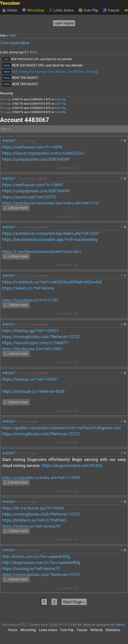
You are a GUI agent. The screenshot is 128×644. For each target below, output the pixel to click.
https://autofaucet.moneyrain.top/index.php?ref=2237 (51, 203)
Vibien (120, 625)
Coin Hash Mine (15, 43)
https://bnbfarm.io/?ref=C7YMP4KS (34, 520)
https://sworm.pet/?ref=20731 (30, 197)
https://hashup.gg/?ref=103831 (30, 331)
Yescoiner (13, 3)
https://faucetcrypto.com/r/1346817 (35, 343)
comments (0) (67, 168)
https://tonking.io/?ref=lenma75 (31, 526)
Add (12, 35)
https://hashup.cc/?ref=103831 (30, 379)
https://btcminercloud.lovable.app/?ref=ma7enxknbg (50, 239)
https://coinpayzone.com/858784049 (36, 159)
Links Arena (61, 10)
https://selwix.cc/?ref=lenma (28, 288)
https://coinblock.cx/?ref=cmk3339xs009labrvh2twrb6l (52, 282)
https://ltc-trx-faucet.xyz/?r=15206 (33, 508)
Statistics (113, 630)
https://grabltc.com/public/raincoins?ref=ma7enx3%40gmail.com (61, 428)
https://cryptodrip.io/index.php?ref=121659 (41, 478)
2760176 (18, 99)
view (6, 59)
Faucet (111, 10)
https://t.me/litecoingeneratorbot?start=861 (42, 252)
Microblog (33, 10)
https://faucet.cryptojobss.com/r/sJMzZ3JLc (43, 153)
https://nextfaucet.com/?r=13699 (32, 147)
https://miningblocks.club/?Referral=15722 (41, 337)
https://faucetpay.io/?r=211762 (30, 300)
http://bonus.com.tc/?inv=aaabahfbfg (36, 556)
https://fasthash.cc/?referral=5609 (33, 391)
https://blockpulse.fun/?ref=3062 (32, 349)
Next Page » (74, 602)
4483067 (9, 141)
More (33, 52)
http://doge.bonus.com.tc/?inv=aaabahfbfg (41, 563)
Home (9, 10)
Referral (97, 630)
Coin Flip (88, 10)
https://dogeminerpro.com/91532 (72, 466)
